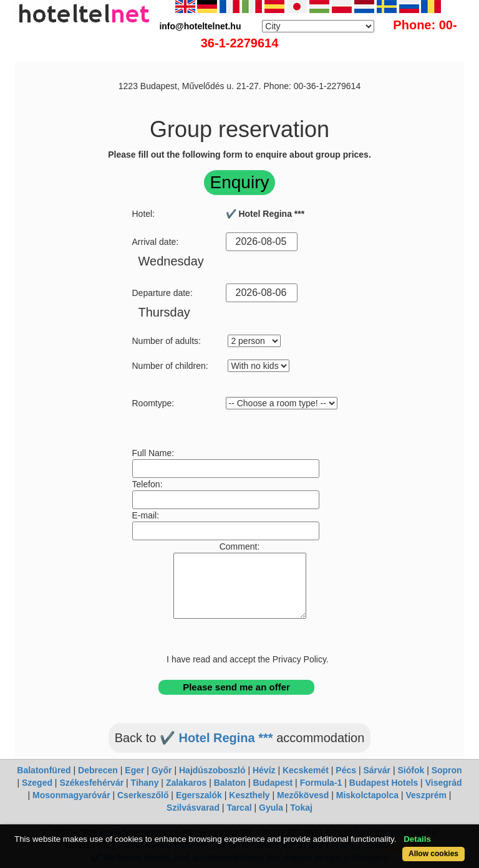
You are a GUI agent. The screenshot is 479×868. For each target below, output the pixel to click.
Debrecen (98, 770)
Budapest (273, 783)
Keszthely (249, 795)
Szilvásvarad (193, 808)
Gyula (271, 808)
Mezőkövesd (303, 795)
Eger (134, 770)
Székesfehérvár (91, 783)
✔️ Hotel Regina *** (216, 738)
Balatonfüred (44, 770)
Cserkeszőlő (143, 795)
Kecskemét (306, 770)
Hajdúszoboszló (212, 770)
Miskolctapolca (367, 795)
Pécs (346, 770)
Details (417, 839)
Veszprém (426, 795)
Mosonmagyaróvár (71, 795)
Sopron (447, 770)
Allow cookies (433, 854)
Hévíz (264, 770)
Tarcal (239, 808)
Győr (162, 770)
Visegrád (444, 783)
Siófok (411, 770)
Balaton (230, 783)
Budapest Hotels (384, 783)
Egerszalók (199, 795)
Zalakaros (186, 783)
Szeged (37, 783)
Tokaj (301, 808)
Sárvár (377, 770)
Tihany (145, 783)
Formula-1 (321, 783)
